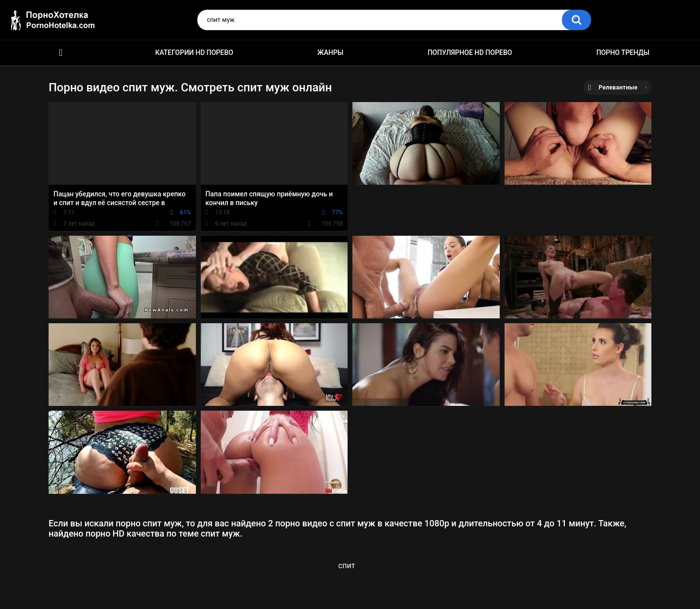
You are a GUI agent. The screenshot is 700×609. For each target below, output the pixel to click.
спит (347, 565)
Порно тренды (623, 52)
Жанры (331, 52)
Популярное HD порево (470, 52)
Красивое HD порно (61, 53)
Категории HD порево (194, 52)
